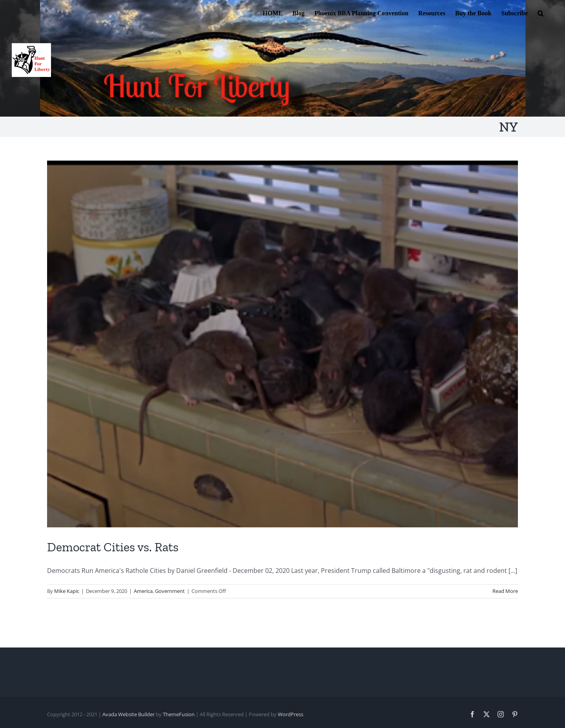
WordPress (291, 714)
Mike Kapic (67, 591)
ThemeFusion (179, 714)
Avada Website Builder (128, 714)
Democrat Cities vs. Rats (113, 547)
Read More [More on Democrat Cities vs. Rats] (505, 591)
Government (170, 591)
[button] (540, 13)
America (143, 591)
